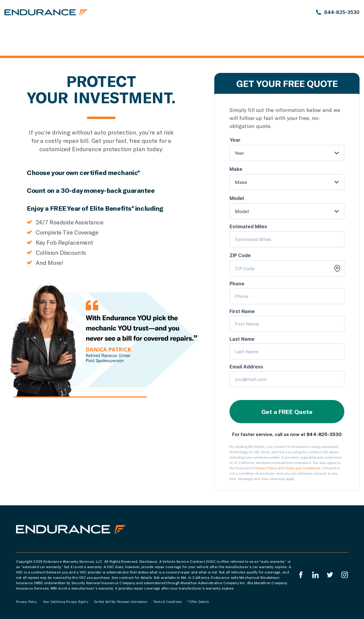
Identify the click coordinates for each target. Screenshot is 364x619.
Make (241, 182)
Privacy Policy (266, 468)
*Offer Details (198, 602)
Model (242, 211)
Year (239, 153)
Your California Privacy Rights (65, 602)
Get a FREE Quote (287, 412)
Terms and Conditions (303, 468)
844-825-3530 (324, 434)
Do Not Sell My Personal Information (121, 602)
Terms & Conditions (168, 602)
